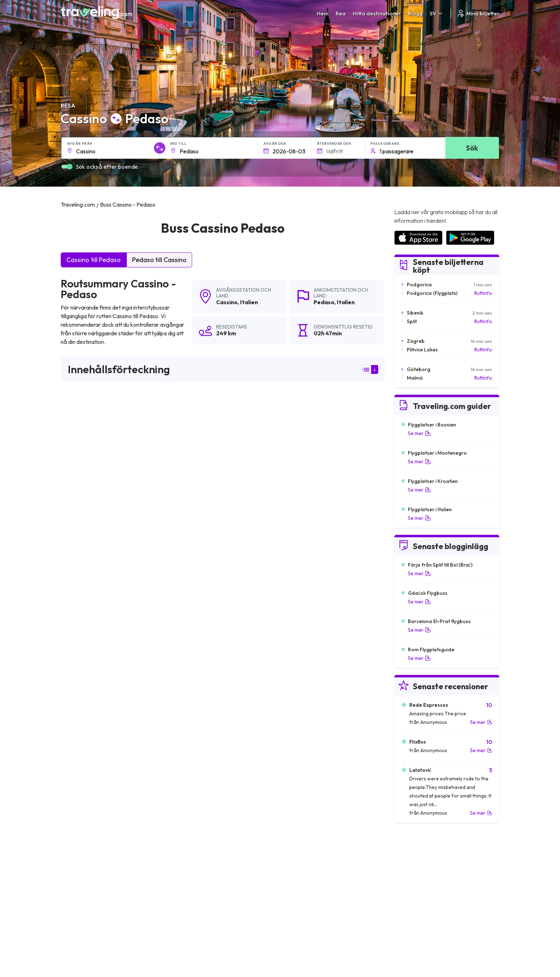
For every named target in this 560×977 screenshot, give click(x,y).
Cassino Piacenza (84, 740)
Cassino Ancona (298, 740)
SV (437, 13)
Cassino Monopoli (300, 752)
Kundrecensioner (413, 865)
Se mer (419, 433)
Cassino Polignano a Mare (94, 679)
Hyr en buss (406, 880)
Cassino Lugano (190, 667)
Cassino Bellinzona (301, 679)
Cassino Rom (186, 728)
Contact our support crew (107, 888)
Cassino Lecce (296, 655)
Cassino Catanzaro (193, 752)
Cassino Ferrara (82, 728)
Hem (323, 13)
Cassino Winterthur (301, 691)
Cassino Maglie (296, 764)
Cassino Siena (295, 728)
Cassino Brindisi (82, 776)
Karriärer (404, 858)
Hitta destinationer (377, 13)
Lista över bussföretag (419, 873)
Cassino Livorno (297, 704)
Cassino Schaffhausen (90, 655)
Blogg (415, 13)
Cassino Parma (189, 740)
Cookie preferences (307, 873)
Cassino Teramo (82, 764)
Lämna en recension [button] (344, 561)
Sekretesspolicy (302, 865)
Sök (472, 148)
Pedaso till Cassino (159, 260)
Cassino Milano (296, 716)
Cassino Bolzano (191, 704)
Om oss (182, 865)
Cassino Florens (82, 716)
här (89, 498)
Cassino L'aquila (190, 691)
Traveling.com (131, 943)
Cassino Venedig (190, 776)
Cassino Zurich (80, 691)
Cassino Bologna (191, 764)
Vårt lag (183, 873)
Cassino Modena (298, 667)
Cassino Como (188, 716)
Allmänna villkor (301, 858)
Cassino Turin (79, 752)
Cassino (227, 302)
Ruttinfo (483, 293)
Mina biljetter (478, 13)
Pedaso (324, 302)
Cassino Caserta (298, 776)
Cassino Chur (186, 655)
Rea (341, 13)
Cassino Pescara (83, 704)
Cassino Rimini (80, 667)
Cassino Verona (189, 679)
